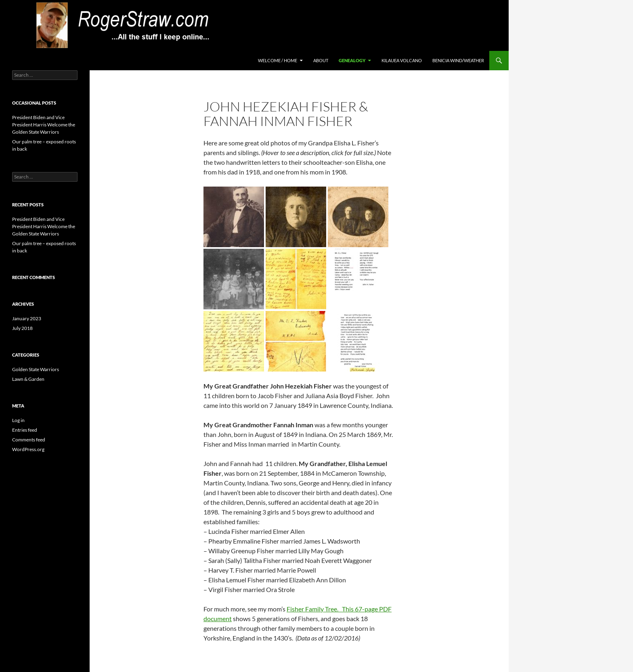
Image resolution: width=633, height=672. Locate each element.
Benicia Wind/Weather (458, 60)
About (321, 60)
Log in (18, 420)
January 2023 (27, 318)
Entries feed (25, 430)
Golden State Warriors (36, 369)
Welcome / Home (278, 60)
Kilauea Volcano (402, 60)
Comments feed (29, 440)
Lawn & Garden (28, 379)
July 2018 (22, 328)
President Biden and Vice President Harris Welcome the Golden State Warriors (44, 125)
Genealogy (352, 60)
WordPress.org (28, 449)
